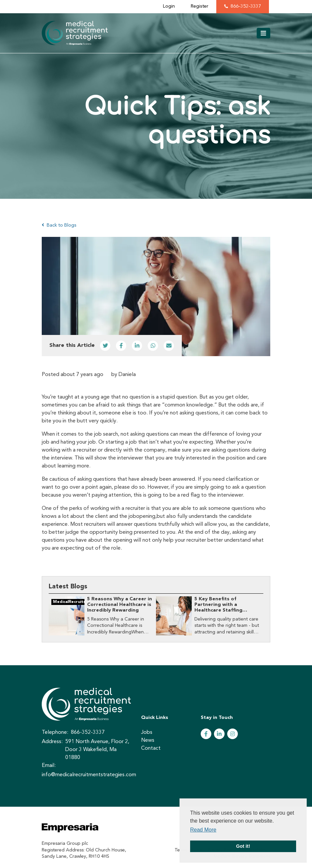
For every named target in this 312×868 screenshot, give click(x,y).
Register (200, 6)
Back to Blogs (59, 225)
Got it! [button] (243, 846)
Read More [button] (203, 830)
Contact (151, 748)
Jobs (147, 732)
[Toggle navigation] (263, 33)
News (148, 740)
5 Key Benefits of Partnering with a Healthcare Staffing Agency (218, 608)
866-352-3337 (246, 6)
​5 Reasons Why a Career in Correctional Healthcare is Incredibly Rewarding (120, 605)
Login (169, 6)
